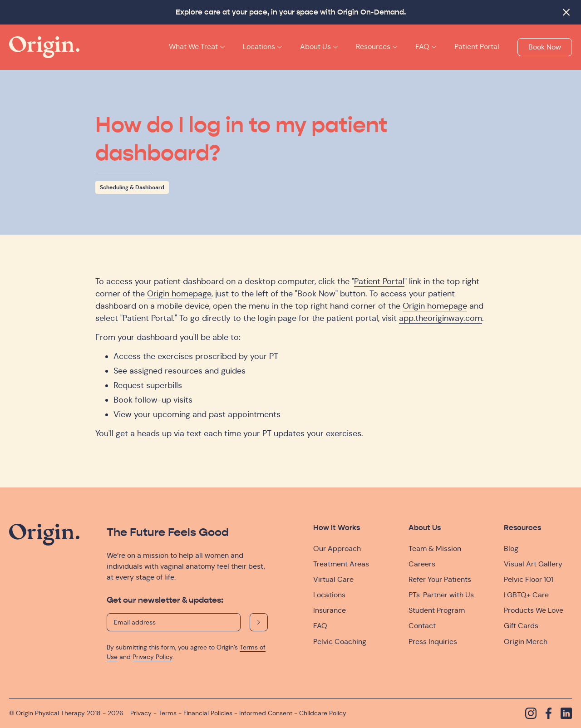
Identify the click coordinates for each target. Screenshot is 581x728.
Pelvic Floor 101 (529, 579)
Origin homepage (179, 294)
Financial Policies (208, 713)
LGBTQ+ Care (526, 595)
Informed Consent (266, 713)
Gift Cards (521, 626)
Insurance (330, 610)
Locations (329, 595)
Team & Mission (435, 548)
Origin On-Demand (371, 12)
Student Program (437, 610)
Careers (422, 564)
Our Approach (337, 548)
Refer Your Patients (440, 579)
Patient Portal (379, 281)
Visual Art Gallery (533, 564)
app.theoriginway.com (441, 318)
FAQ (320, 626)
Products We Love (534, 610)
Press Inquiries (433, 642)
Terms (167, 713)
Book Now (545, 47)
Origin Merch (526, 642)
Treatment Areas (341, 564)
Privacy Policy (153, 657)
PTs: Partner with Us (441, 595)
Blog (511, 548)
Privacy (141, 713)
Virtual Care (333, 579)
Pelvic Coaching (340, 642)
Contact (422, 626)
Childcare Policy (323, 713)
